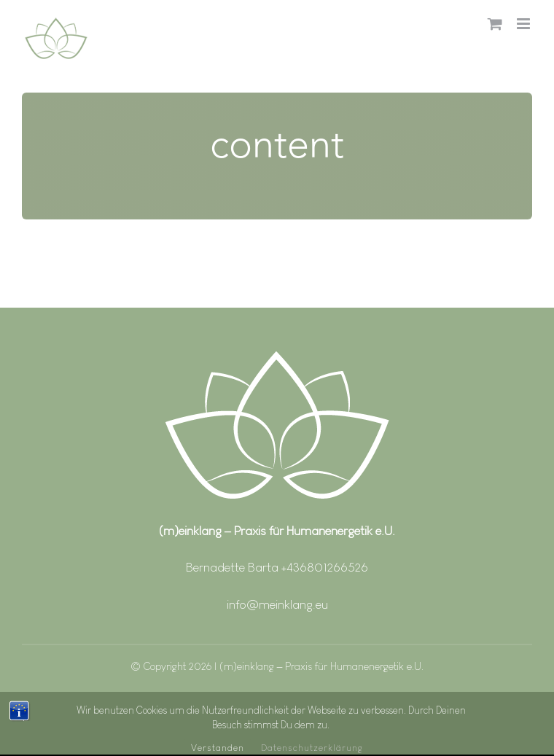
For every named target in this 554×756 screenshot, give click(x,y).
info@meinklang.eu (277, 604)
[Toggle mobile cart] (495, 24)
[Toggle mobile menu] (524, 24)
